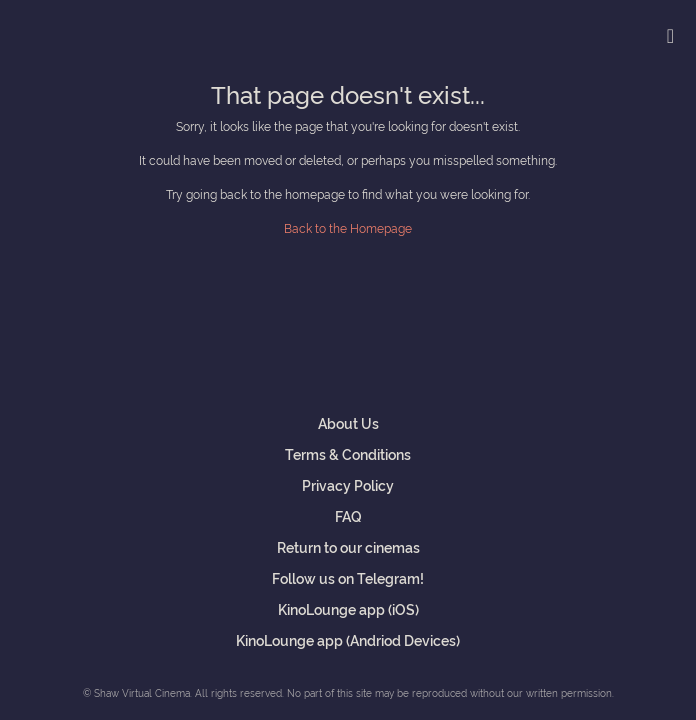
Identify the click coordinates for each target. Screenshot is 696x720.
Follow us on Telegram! (348, 577)
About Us (348, 422)
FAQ (348, 515)
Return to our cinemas (348, 546)
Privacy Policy (348, 484)
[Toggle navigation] (670, 35)
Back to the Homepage (348, 227)
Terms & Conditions (348, 453)
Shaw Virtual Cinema (85, 31)
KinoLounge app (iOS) (348, 608)
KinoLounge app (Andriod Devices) (348, 639)
